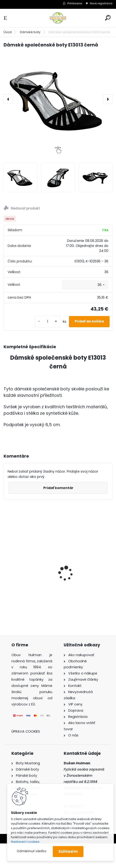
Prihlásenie (75, 3)
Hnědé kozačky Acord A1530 (83, 570)
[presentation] (8, 99)
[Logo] (58, 18)
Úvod (8, 32)
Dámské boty (30, 32)
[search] (108, 18)
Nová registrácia (101, 3)
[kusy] (48, 322)
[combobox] (85, 285)
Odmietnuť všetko (31, 851)
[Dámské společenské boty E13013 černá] (58, 99)
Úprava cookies (26, 731)
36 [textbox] (99, 285)
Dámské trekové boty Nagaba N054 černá (27, 562)
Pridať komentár (58, 488)
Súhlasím (68, 851)
